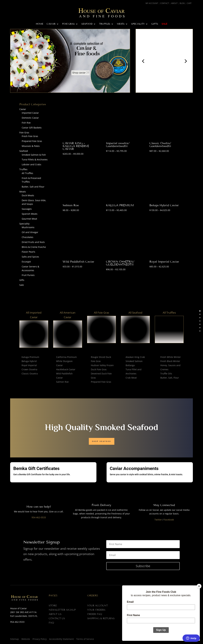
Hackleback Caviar (66, 369)
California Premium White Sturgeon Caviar (66, 361)
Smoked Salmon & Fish (34, 155)
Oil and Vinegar (30, 232)
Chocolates (28, 237)
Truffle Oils (166, 374)
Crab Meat (131, 378)
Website (26, 639)
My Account (152, 3)
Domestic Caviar (30, 118)
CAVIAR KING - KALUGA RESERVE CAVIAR (76, 146)
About (174, 3)
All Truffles (27, 173)
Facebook (169, 520)
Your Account (98, 606)
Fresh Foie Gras (30, 136)
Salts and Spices (30, 257)
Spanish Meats (30, 214)
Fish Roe (26, 123)
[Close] (199, 586)
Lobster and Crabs (31, 164)
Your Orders (96, 610)
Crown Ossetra (29, 369)
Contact (165, 3)
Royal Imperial (29, 365)
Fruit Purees (28, 275)
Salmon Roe (71, 205)
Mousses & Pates (31, 146)
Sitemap (15, 639)
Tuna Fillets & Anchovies (35, 159)
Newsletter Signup (62, 610)
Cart (189, 3)
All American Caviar (68, 315)
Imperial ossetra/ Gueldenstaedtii (118, 145)
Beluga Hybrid (29, 361)
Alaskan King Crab (135, 357)
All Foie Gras (101, 313)
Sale (164, 24)
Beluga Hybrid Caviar (164, 205)
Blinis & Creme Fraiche (34, 247)
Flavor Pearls (28, 252)
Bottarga (130, 365)
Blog (182, 3)
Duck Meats (28, 195)
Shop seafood (102, 441)
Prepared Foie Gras (32, 141)
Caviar (51, 24)
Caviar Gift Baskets (32, 128)
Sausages (27, 209)
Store (53, 606)
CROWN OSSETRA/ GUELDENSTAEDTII (120, 263)
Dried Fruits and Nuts (33, 242)
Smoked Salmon (134, 361)
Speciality (138, 24)
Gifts (155, 24)
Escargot (26, 262)
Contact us (57, 618)
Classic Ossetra (30, 374)
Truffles (105, 24)
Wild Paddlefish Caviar (78, 262)
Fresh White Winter (171, 357)
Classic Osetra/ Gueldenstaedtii (160, 145)
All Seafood (135, 313)
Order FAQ (95, 614)
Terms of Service (85, 639)
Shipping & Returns (101, 618)
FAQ (51, 623)
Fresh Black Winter (170, 361)
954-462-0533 (39, 517)
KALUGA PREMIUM (120, 205)
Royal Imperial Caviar (164, 262)
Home (39, 24)
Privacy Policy (40, 639)
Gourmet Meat (29, 219)
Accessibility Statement (61, 639)
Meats (121, 24)
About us (55, 614)
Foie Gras (68, 24)
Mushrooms (28, 227)
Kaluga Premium (30, 357)
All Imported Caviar (34, 315)
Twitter (158, 520)
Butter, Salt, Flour (170, 378)
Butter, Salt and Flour (33, 187)
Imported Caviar (30, 113)
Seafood (87, 24)
